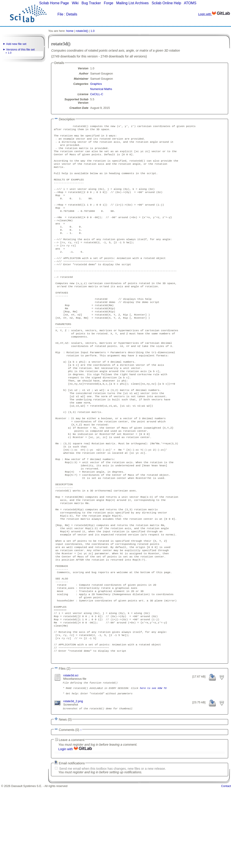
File (60, 14)
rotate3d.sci (71, 752)
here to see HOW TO (153, 766)
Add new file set (16, 44)
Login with (214, 14)
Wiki (75, 3)
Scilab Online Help (166, 3)
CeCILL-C (97, 94)
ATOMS (190, 3)
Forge (109, 3)
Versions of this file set (20, 49)
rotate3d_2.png (73, 781)
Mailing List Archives (132, 3)
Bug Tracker (91, 3)
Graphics (96, 84)
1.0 (10, 53)
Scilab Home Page (54, 3)
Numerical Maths (101, 89)
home (70, 31)
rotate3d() (82, 31)
